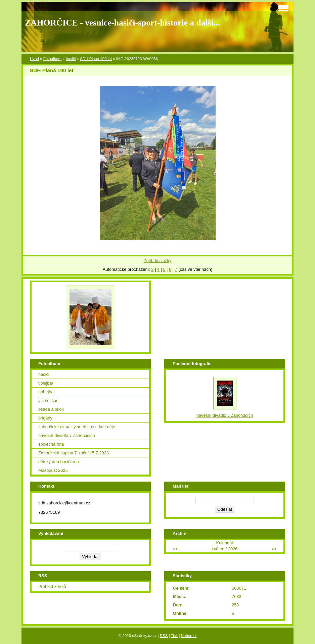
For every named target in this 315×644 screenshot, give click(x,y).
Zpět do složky (158, 261)
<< (175, 549)
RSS (164, 636)
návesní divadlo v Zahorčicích (67, 435)
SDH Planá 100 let (96, 59)
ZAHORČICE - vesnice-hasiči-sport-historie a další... (122, 23)
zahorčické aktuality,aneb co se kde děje (77, 427)
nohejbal (46, 392)
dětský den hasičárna (59, 462)
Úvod (34, 59)
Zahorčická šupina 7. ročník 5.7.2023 (74, 453)
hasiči (71, 59)
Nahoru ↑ (189, 636)
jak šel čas (48, 401)
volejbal (46, 383)
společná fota (51, 444)
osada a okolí (51, 409)
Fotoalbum (52, 59)
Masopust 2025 (53, 470)
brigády (45, 418)
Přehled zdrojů (52, 586)
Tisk (174, 636)
